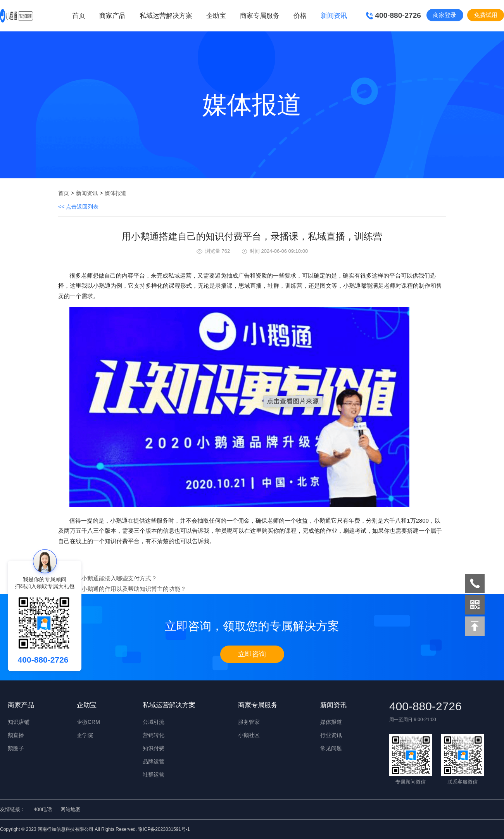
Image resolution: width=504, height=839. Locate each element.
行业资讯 (331, 735)
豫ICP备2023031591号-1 (164, 829)
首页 (79, 16)
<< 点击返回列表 (78, 207)
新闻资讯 (87, 193)
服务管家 (249, 722)
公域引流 (154, 722)
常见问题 (331, 748)
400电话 (43, 809)
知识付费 (154, 748)
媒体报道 (116, 193)
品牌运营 (154, 761)
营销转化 (154, 735)
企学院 (85, 735)
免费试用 (486, 15)
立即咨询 (252, 654)
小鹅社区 (249, 735)
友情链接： (13, 809)
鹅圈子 (16, 748)
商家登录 (445, 15)
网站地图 (71, 809)
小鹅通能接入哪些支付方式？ (119, 578)
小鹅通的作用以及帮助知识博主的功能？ (134, 589)
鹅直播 (16, 735)
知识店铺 (19, 722)
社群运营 (154, 775)
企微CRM (88, 722)
